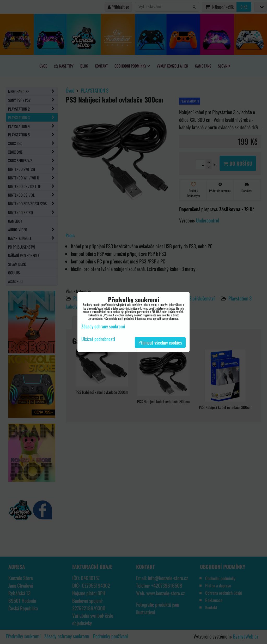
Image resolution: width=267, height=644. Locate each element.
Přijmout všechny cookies (160, 342)
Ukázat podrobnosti (98, 339)
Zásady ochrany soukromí (103, 326)
